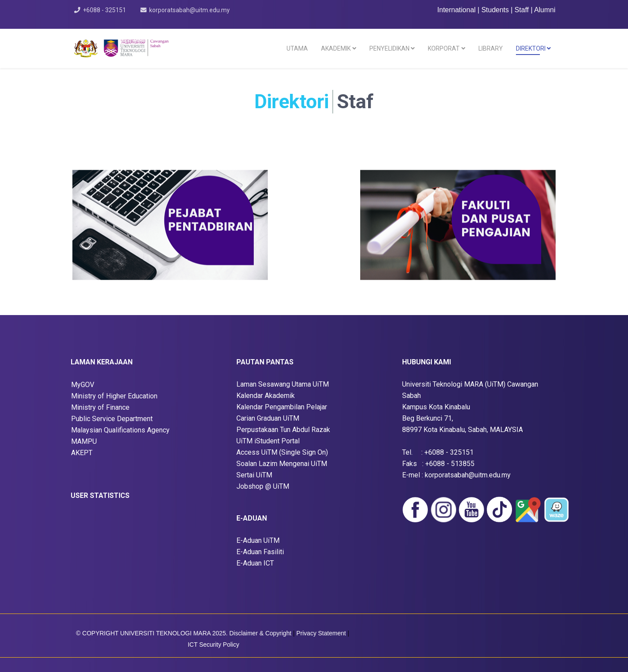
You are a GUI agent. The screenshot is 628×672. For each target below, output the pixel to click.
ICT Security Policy (213, 645)
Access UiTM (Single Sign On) (282, 452)
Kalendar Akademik (266, 396)
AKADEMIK (336, 48)
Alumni (545, 10)
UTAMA (297, 48)
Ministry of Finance (100, 407)
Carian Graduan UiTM (268, 418)
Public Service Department (112, 419)
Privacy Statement (322, 633)
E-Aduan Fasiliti (260, 552)
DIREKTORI (531, 48)
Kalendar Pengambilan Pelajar (282, 407)
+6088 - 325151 (104, 10)
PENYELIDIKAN (389, 48)
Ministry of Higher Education (114, 396)
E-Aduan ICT (255, 563)
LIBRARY (491, 48)
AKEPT (82, 453)
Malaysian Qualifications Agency (120, 430)
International (457, 10)
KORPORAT (444, 48)
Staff (523, 10)
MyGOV (83, 385)
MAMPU (84, 441)
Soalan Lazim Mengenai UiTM (282, 464)
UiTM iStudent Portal (268, 441)
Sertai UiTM (254, 475)
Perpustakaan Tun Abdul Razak (283, 430)
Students (496, 10)
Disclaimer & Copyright (260, 633)
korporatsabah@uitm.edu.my (189, 10)
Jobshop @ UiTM (263, 486)
